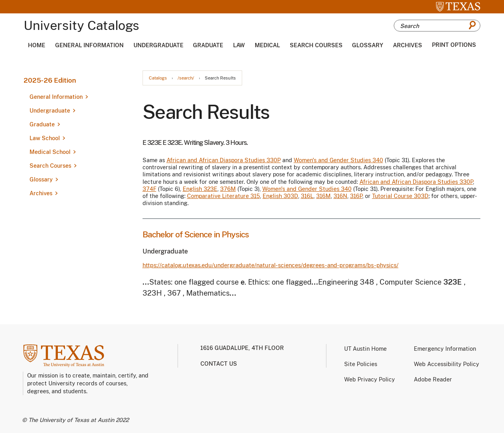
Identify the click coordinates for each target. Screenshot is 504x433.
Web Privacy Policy (370, 379)
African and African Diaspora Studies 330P (224, 160)
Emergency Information (445, 349)
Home (37, 45)
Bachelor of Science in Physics (196, 234)
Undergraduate (158, 45)
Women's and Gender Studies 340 (338, 160)
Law (239, 45)
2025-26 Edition (50, 80)
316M (323, 196)
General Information (89, 45)
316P (356, 196)
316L (307, 196)
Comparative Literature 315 (223, 196)
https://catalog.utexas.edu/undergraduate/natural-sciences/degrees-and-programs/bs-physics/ (271, 265)
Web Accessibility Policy (447, 364)
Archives (408, 45)
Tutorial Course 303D (400, 196)
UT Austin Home (365, 349)
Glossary (368, 45)
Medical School (50, 152)
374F (149, 189)
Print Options (454, 45)
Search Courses (316, 45)
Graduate (208, 45)
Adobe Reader (433, 379)
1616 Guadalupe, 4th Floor (242, 348)
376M (228, 189)
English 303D (280, 196)
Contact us (219, 364)
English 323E (200, 189)
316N (340, 196)
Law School (45, 138)
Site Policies (361, 364)
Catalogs (158, 78)
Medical (267, 45)
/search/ (186, 78)
